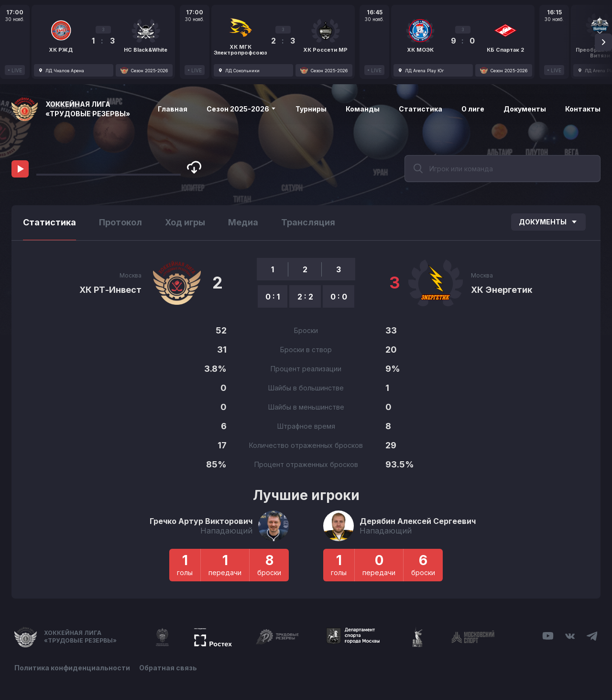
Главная (173, 109)
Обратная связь (169, 668)
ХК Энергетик (502, 290)
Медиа (243, 222)
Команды (363, 109)
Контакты (583, 109)
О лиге (473, 109)
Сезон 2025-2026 (241, 109)
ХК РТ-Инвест (110, 290)
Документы (525, 109)
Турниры (311, 109)
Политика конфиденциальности (72, 668)
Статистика (421, 109)
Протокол (120, 222)
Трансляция (308, 222)
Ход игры (185, 222)
